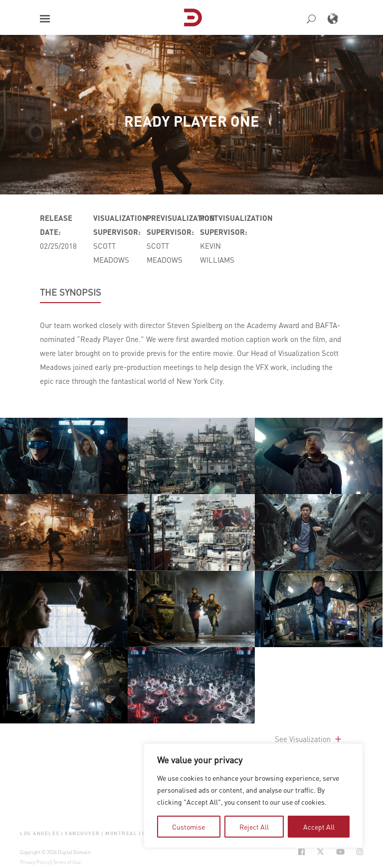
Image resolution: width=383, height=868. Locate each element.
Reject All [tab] (254, 827)
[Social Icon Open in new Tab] (301, 852)
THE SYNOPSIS (71, 292)
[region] (253, 796)
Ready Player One (192, 121)
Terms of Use (67, 862)
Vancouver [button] (83, 833)
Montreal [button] (121, 833)
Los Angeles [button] (40, 833)
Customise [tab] (189, 827)
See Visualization (309, 739)
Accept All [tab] (319, 827)
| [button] (62, 833)
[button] (45, 19)
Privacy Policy (35, 862)
